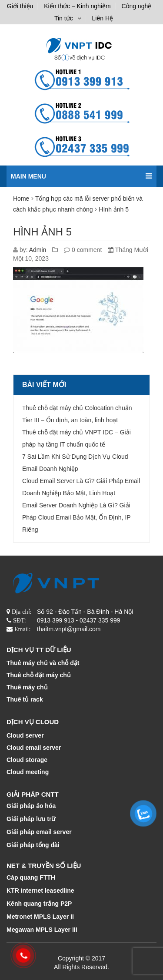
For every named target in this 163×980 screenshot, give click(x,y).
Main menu (81, 173)
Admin (38, 250)
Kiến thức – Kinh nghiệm (77, 6)
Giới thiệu (20, 6)
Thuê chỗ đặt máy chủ (39, 675)
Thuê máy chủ (27, 687)
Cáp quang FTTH (31, 877)
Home (21, 199)
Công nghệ (137, 6)
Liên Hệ (103, 18)
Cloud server (25, 735)
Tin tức (64, 18)
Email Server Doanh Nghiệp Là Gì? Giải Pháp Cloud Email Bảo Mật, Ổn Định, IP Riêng (76, 517)
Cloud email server (34, 748)
